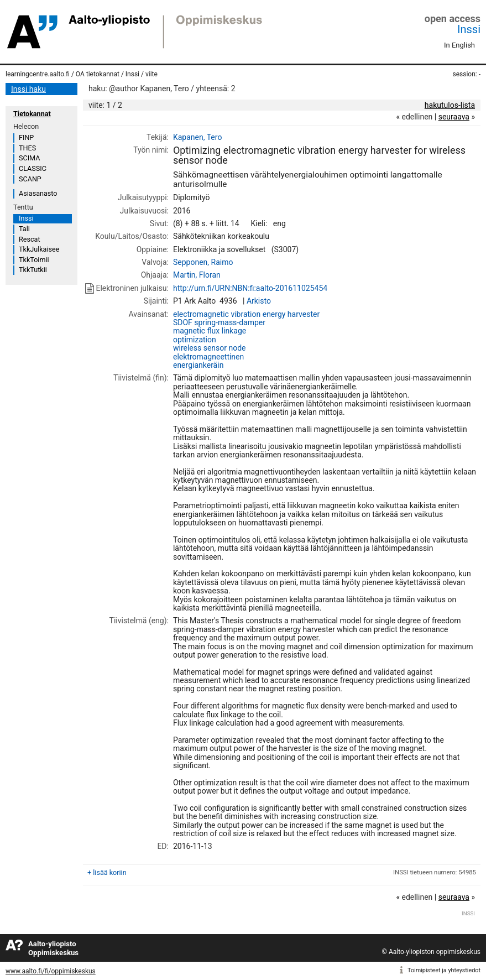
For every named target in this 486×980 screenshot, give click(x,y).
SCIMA (29, 158)
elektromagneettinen (208, 357)
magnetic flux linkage (210, 331)
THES (27, 148)
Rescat (30, 239)
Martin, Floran (197, 275)
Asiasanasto (38, 193)
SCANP (30, 179)
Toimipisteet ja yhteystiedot (444, 970)
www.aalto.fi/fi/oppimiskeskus (51, 971)
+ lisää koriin (107, 872)
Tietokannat (32, 114)
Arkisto (259, 301)
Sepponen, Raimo (203, 262)
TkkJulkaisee (39, 249)
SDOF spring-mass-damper (219, 322)
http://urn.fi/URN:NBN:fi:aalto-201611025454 (250, 288)
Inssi (469, 29)
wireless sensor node (210, 348)
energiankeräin (198, 365)
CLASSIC (33, 168)
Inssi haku (28, 89)
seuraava (454, 117)
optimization (195, 340)
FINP (26, 137)
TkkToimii (34, 260)
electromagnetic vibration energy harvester (246, 314)
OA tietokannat (98, 74)
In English (459, 45)
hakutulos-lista (450, 105)
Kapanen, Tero (197, 137)
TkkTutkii (33, 270)
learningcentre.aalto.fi (38, 74)
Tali (24, 229)
